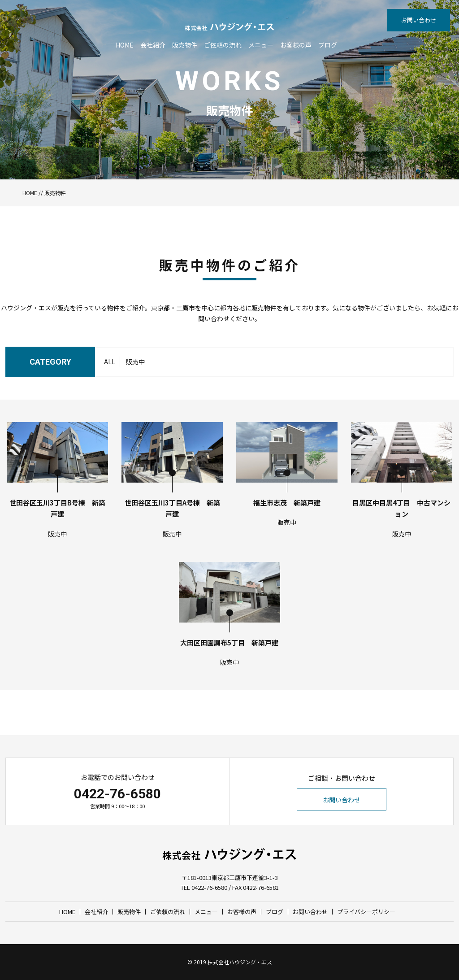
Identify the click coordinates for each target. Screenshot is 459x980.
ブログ (328, 45)
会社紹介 (153, 45)
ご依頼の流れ (223, 45)
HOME (125, 45)
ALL (110, 362)
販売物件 (185, 45)
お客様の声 (296, 45)
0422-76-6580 (117, 794)
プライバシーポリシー (366, 912)
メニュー (261, 45)
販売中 (135, 362)
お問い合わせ (419, 20)
